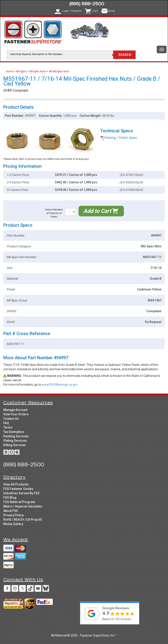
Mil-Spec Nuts (38, 71)
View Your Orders (16, 414)
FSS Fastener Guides (18, 489)
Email (112, 11)
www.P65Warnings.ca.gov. (60, 385)
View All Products (16, 484)
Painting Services (16, 436)
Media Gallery (13, 524)
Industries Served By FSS (21, 493)
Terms (8, 427)
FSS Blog (10, 498)
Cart (95, 11)
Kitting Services (15, 445)
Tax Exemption (14, 432)
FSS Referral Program (19, 502)
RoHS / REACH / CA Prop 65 (23, 520)
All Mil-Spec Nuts (59, 71)
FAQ (6, 423)
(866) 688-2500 (87, 4)
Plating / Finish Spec (119, 138)
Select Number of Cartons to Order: (54, 213)
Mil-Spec (21, 71)
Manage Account (15, 410)
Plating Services (15, 441)
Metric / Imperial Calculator (23, 506)
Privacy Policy (13, 515)
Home (10, 71)
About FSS (11, 511)
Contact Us (11, 419)
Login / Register (72, 11)
